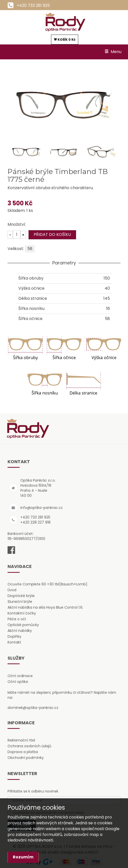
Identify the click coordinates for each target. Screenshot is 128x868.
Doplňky (14, 636)
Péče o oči (17, 619)
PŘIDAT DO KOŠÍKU (52, 234)
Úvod (12, 590)
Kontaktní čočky (22, 613)
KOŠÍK (65, 40)
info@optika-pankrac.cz (41, 508)
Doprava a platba (23, 752)
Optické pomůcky (23, 625)
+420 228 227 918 (35, 522)
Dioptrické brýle (21, 596)
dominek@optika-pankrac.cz (33, 708)
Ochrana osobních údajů (29, 746)
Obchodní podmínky (26, 758)
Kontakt (14, 642)
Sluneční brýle (20, 602)
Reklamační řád (21, 740)
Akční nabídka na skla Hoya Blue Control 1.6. (45, 607)
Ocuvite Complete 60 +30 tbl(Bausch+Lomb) (48, 584)
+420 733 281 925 (33, 5)
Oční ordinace (20, 676)
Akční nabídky (20, 631)
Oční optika (18, 682)
